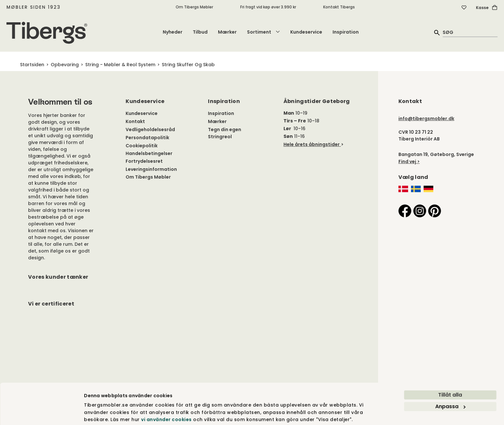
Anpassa (450, 383)
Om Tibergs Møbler (194, 7)
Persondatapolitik (147, 138)
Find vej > (409, 161)
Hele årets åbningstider (312, 144)
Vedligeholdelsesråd (150, 130)
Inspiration (346, 32)
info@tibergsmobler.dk (426, 119)
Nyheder (173, 32)
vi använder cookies (166, 396)
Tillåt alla (450, 371)
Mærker (227, 32)
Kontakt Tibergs (339, 7)
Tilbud (200, 32)
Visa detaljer (99, 413)
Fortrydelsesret (144, 161)
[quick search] (470, 32)
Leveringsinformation (151, 169)
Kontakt (135, 121)
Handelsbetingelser (149, 153)
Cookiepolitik (142, 146)
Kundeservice (306, 32)
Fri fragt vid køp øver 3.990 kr (268, 7)
